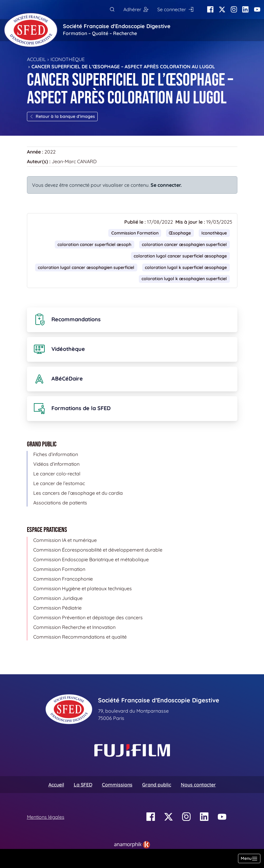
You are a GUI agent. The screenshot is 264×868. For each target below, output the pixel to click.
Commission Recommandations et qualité (80, 637)
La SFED (83, 785)
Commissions (117, 785)
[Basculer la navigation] (249, 858)
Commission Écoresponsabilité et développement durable (98, 550)
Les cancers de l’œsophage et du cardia (78, 493)
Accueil (36, 59)
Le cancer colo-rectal (57, 474)
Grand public (157, 785)
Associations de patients (60, 503)
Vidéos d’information (56, 464)
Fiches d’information (56, 454)
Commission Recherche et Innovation (74, 627)
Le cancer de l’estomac (59, 483)
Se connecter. (166, 185)
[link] (132, 845)
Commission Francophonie (63, 579)
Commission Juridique (58, 598)
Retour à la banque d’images (62, 116)
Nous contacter (198, 785)
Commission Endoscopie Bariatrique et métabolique (91, 559)
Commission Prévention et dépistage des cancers (88, 617)
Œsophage (180, 233)
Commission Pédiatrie (57, 608)
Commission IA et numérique (65, 540)
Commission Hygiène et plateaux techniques (83, 588)
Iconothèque (68, 59)
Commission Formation (135, 233)
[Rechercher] (112, 10)
